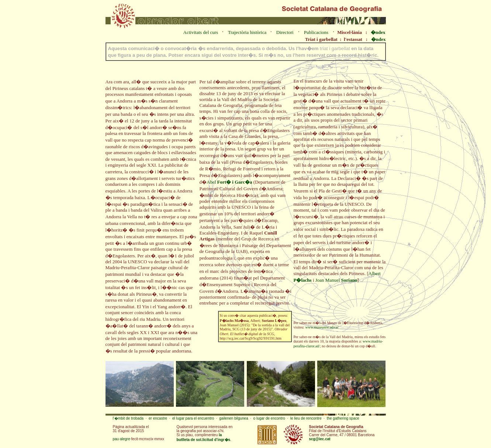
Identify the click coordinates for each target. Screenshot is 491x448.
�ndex (378, 32)
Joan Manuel (336, 280)
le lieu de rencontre (306, 418)
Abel (229, 182)
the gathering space (343, 418)
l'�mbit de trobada (128, 418)
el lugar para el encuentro (193, 418)
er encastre (158, 418)
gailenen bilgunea (234, 418)
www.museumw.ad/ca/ (322, 327)
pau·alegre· (122, 439)
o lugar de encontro (269, 418)
